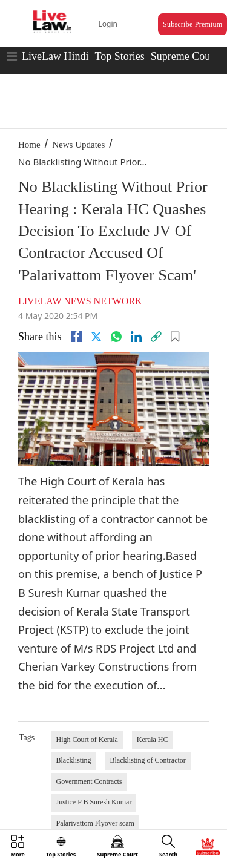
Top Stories (119, 56)
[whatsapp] (116, 337)
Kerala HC (153, 740)
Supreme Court (184, 56)
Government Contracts (89, 781)
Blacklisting (74, 760)
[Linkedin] (136, 337)
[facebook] (76, 337)
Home (29, 145)
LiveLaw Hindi (55, 56)
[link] (156, 337)
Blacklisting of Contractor (148, 760)
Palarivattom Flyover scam (95, 823)
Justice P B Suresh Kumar (94, 802)
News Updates (78, 145)
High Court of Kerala (87, 740)
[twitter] (96, 337)
